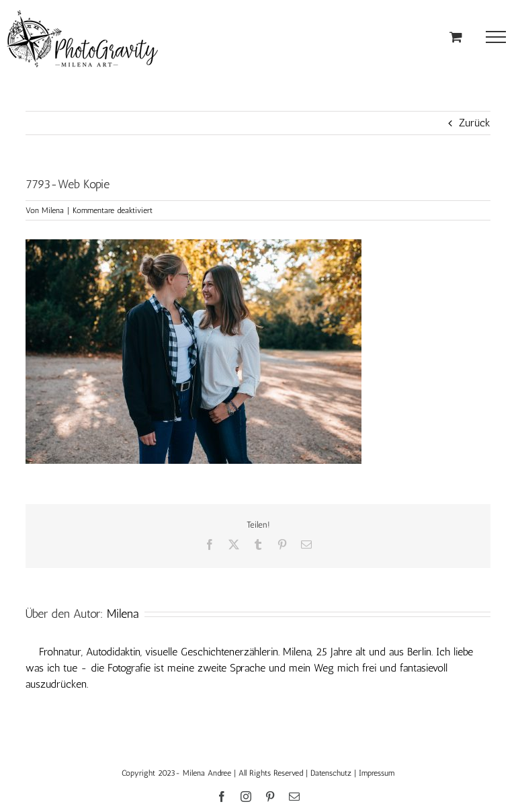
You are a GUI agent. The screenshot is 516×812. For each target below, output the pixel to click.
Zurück (475, 123)
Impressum (377, 773)
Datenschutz (331, 773)
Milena (53, 210)
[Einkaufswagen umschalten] (456, 37)
